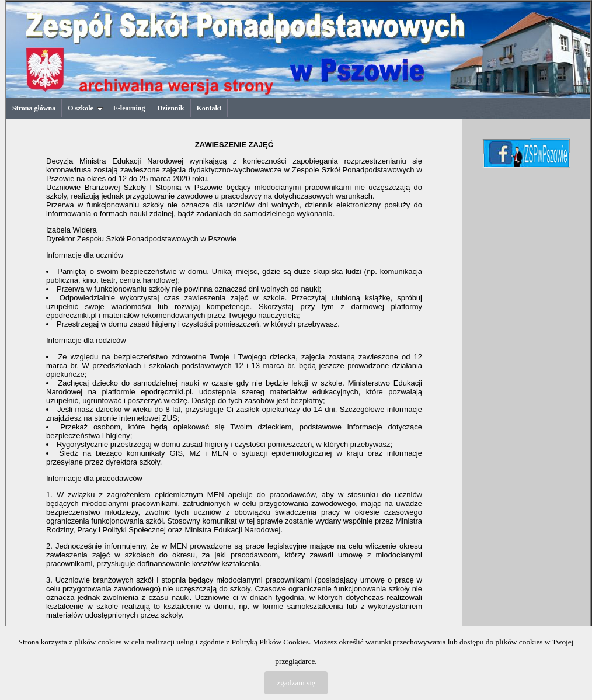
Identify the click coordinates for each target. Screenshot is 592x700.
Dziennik (170, 108)
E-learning (129, 108)
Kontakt (209, 108)
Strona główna (34, 108)
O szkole (86, 108)
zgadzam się (296, 683)
